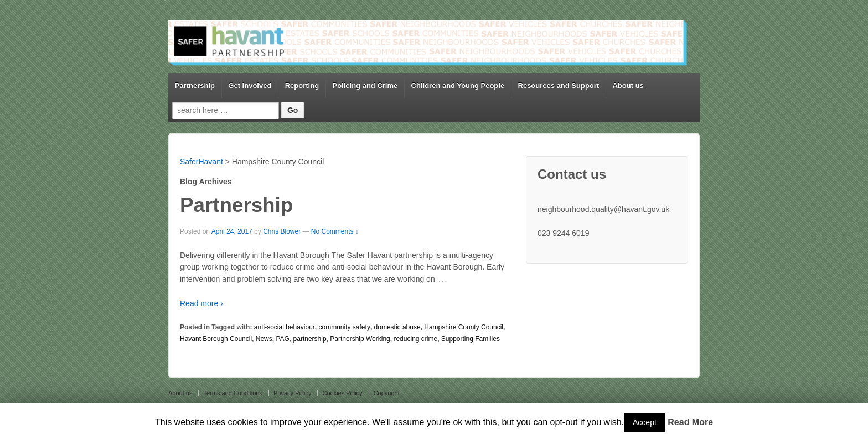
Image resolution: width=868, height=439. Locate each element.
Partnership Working (360, 339)
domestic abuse (397, 327)
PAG (282, 339)
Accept (645, 422)
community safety (345, 327)
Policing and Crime (365, 86)
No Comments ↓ (335, 231)
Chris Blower (282, 231)
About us (628, 86)
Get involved (250, 86)
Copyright (387, 393)
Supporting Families (471, 339)
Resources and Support (559, 86)
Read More (690, 422)
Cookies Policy (342, 393)
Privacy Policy (292, 393)
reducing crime (415, 339)
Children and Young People (458, 86)
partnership (310, 339)
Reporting (302, 86)
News (264, 339)
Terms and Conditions (232, 393)
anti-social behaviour (285, 327)
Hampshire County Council (464, 327)
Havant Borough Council (216, 339)
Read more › (201, 303)
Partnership (195, 86)
